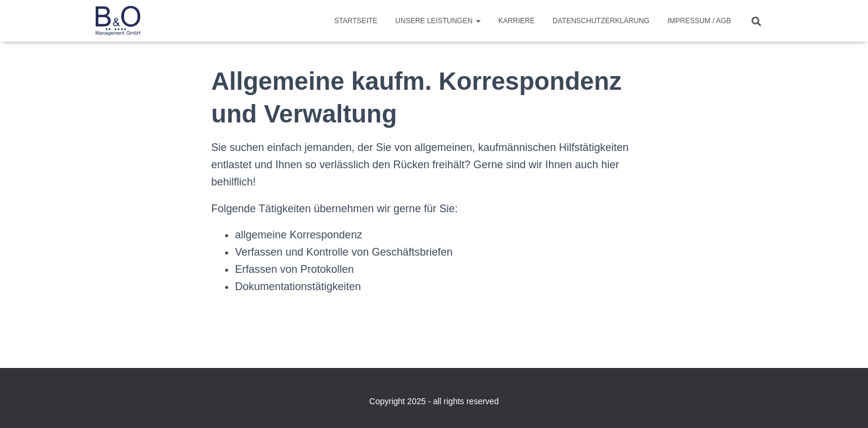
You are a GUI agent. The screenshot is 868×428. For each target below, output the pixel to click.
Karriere (517, 21)
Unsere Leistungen (438, 21)
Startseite (356, 21)
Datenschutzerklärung (601, 21)
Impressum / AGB (699, 21)
